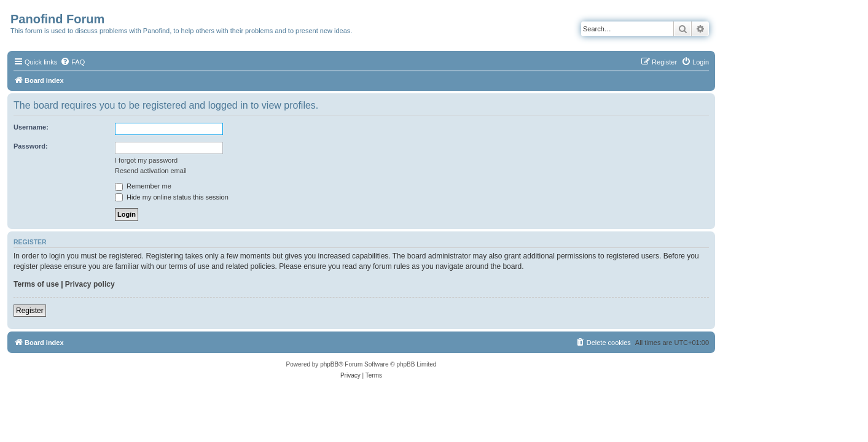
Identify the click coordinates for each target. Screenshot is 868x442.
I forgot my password (219, 160)
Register (103, 311)
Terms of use (109, 284)
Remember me (216, 186)
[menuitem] (146, 62)
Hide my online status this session (245, 197)
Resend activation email (224, 171)
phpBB (402, 364)
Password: (104, 146)
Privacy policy (162, 284)
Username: (104, 127)
